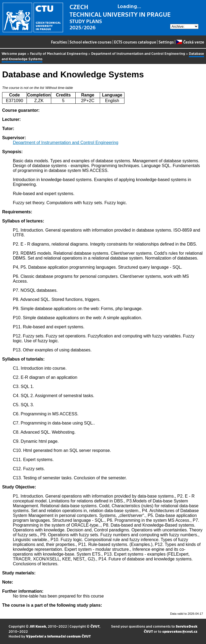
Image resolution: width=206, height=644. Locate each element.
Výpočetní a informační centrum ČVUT (58, 636)
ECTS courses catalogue (135, 42)
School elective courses (91, 42)
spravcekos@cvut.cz (180, 631)
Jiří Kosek (38, 626)
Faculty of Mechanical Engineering (59, 53)
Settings (166, 42)
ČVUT (95, 626)
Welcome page (14, 53)
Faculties (59, 42)
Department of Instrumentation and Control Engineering (138, 53)
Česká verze (190, 42)
